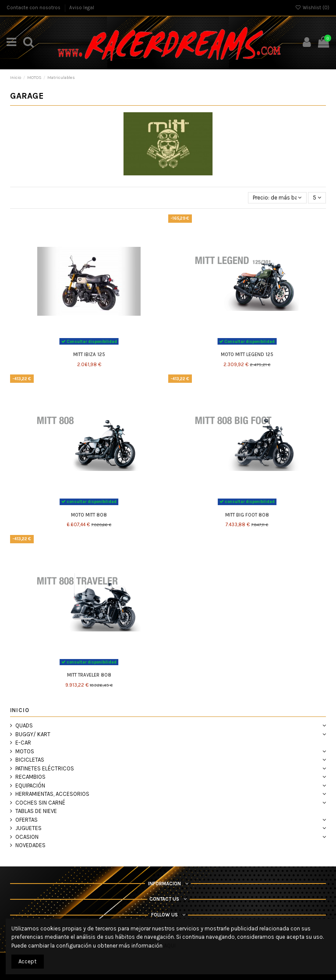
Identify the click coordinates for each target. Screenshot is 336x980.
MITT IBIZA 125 (89, 355)
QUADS (24, 725)
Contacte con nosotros (34, 8)
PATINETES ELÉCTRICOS (45, 768)
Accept (27, 961)
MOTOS (25, 751)
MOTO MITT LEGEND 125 (247, 355)
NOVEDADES (30, 845)
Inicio (20, 710)
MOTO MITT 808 (89, 515)
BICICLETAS (30, 760)
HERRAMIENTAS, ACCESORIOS (52, 794)
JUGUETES (28, 828)
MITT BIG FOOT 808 (247, 515)
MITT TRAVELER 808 (89, 675)
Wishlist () (312, 8)
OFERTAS (27, 820)
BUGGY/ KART (33, 734)
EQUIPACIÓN (30, 786)
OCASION (27, 837)
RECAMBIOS (30, 777)
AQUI (170, 946)
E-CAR (23, 743)
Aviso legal (82, 8)
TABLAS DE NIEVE (36, 811)
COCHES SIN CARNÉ (40, 803)
